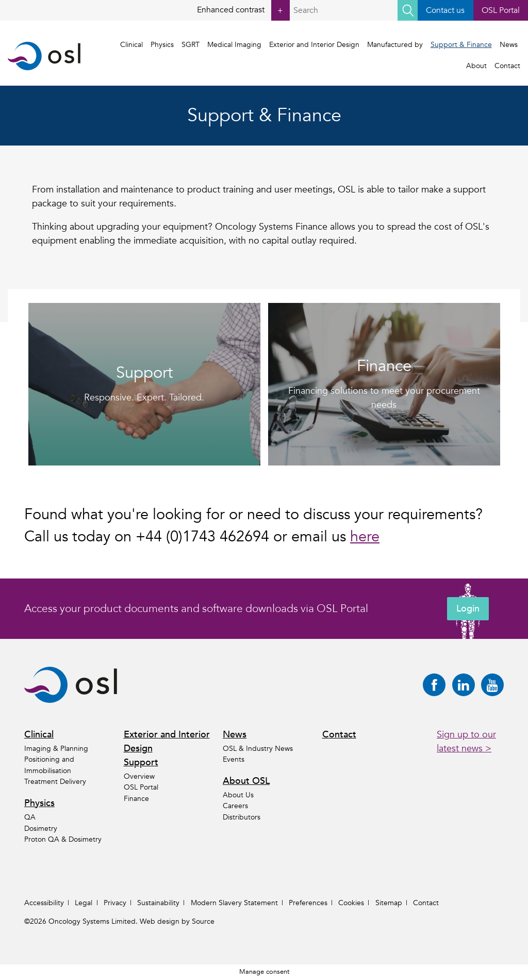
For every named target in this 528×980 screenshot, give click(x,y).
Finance (136, 799)
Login (468, 609)
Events (234, 759)
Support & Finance (461, 45)
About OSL (246, 781)
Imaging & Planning (56, 749)
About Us (238, 795)
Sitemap (389, 903)
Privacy (115, 903)
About (476, 66)
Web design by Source (177, 921)
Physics (163, 45)
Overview (139, 776)
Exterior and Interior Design (314, 45)
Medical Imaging (234, 45)
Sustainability (158, 903)
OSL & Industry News (258, 749)
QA (30, 817)
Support (141, 762)
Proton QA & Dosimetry (63, 839)
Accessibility (44, 903)
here (365, 537)
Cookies (351, 903)
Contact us (445, 10)
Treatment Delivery (55, 782)
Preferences (308, 903)
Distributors (242, 817)
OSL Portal (501, 10)
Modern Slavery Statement (234, 903)
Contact (507, 66)
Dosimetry (41, 829)
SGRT (191, 45)
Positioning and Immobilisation (49, 765)
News (509, 45)
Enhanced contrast (243, 10)
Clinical (132, 45)
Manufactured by (395, 45)
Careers (235, 806)
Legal (84, 903)
